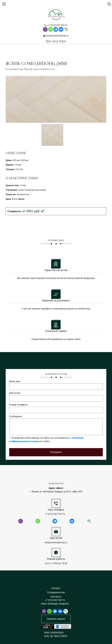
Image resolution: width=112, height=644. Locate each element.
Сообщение (15, 416)
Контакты (56, 597)
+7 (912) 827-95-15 (56, 25)
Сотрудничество (56, 592)
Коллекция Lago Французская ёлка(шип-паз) (30, 69)
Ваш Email (15, 393)
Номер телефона (18, 405)
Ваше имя (15, 381)
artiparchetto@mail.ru (56, 36)
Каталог (56, 588)
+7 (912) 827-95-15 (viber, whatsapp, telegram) (55, 602)
